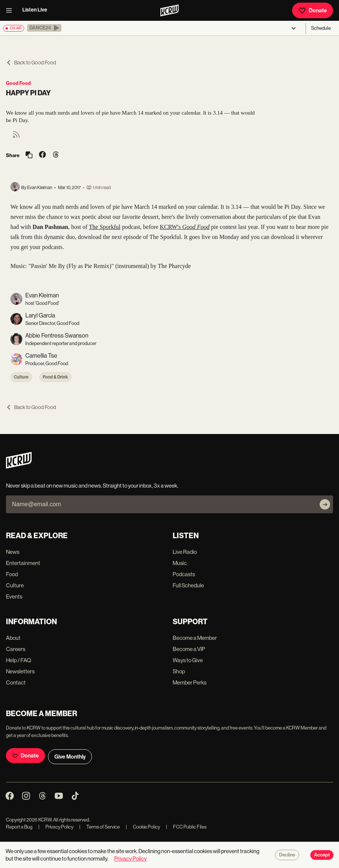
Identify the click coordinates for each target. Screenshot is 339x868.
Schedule (321, 28)
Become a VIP (189, 649)
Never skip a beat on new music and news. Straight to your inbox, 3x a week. (92, 486)
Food (12, 574)
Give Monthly (70, 757)
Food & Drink (55, 377)
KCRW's (185, 227)
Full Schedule (188, 585)
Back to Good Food (31, 63)
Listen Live (35, 10)
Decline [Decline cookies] (287, 855)
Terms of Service (100, 827)
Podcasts (184, 574)
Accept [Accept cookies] (322, 855)
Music (180, 563)
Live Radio (185, 552)
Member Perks (190, 682)
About (13, 638)
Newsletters (20, 671)
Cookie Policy (143, 827)
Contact (16, 682)
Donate (313, 10)
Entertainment (23, 563)
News (13, 552)
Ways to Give (188, 660)
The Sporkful (105, 227)
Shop (179, 671)
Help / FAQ (19, 660)
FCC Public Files (186, 827)
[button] (44, 28)
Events (14, 596)
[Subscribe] (325, 504)
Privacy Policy (56, 827)
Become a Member (195, 638)
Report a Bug (19, 827)
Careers (16, 649)
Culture (21, 377)
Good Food (18, 83)
